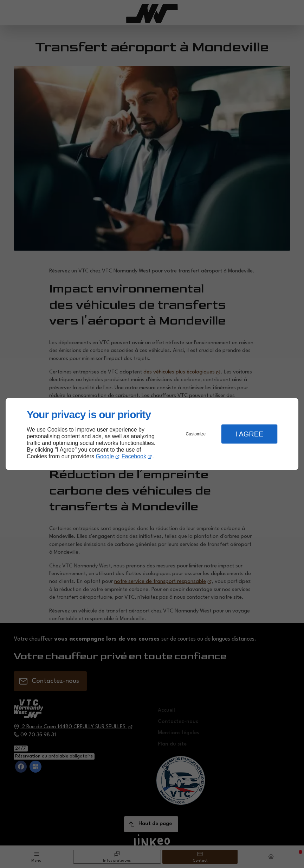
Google (105, 456)
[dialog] (152, 434)
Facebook (134, 456)
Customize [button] (196, 434)
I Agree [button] (249, 434)
